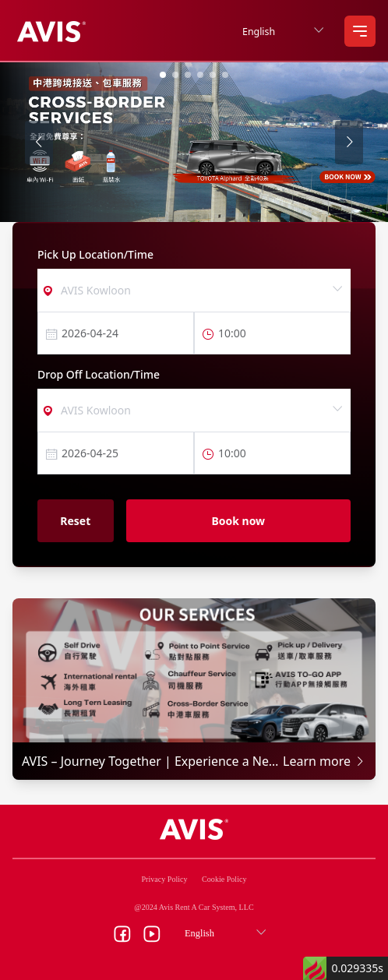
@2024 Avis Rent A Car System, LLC (194, 907)
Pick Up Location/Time (95, 254)
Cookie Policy (224, 879)
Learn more (325, 761)
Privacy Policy (165, 879)
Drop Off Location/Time (99, 374)
